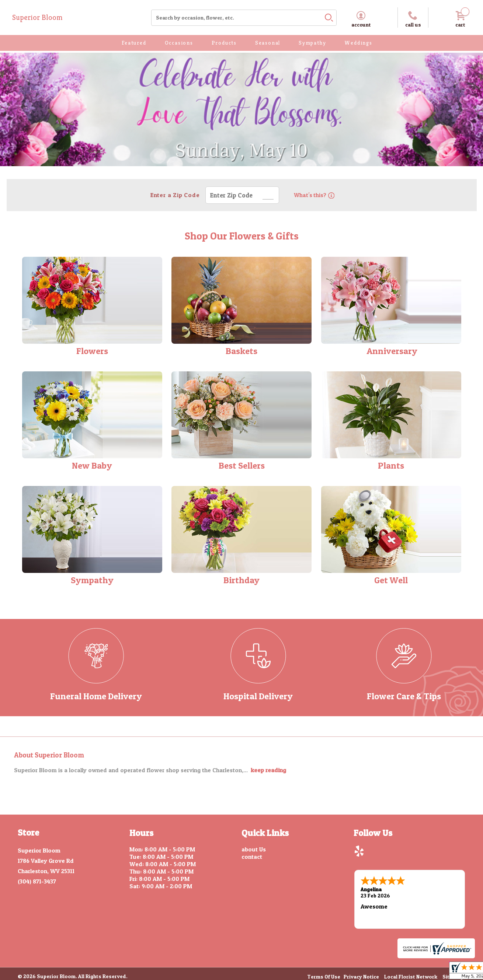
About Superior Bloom (49, 755)
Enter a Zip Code (174, 195)
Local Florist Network (411, 976)
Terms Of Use (324, 976)
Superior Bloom (37, 17)
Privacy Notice (361, 976)
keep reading (268, 770)
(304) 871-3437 (37, 881)
